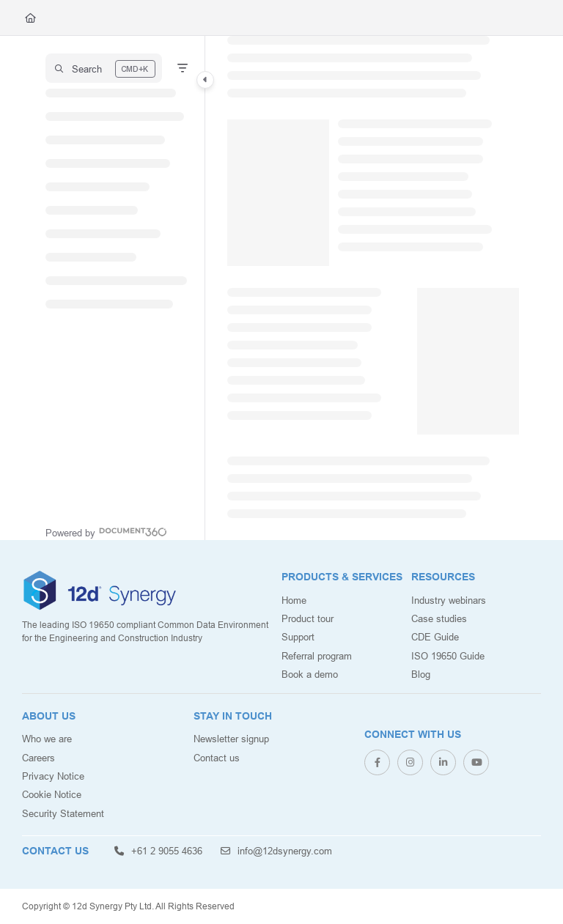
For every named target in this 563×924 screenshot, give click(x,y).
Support (298, 637)
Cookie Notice (52, 794)
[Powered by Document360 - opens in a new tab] (106, 531)
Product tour (308, 618)
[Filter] (183, 68)
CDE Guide (435, 637)
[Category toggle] (205, 80)
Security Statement (63, 813)
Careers (38, 758)
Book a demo (310, 674)
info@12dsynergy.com (276, 851)
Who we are (47, 739)
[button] (104, 68)
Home (294, 600)
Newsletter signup (231, 739)
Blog (421, 674)
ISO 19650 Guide (448, 656)
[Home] (30, 18)
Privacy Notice (53, 776)
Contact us (217, 758)
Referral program (317, 656)
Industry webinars (449, 600)
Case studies (439, 618)
